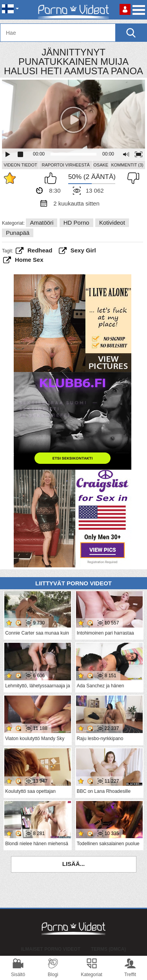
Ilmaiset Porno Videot (51, 949)
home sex (29, 260)
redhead (40, 250)
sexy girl (83, 250)
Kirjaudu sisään (125, 9)
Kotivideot (112, 223)
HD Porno (76, 223)
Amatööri (42, 223)
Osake (101, 165)
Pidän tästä (53, 178)
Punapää (18, 233)
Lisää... (74, 864)
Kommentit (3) (127, 165)
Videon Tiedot (20, 165)
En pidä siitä (131, 178)
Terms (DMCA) (108, 949)
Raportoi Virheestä (65, 165)
